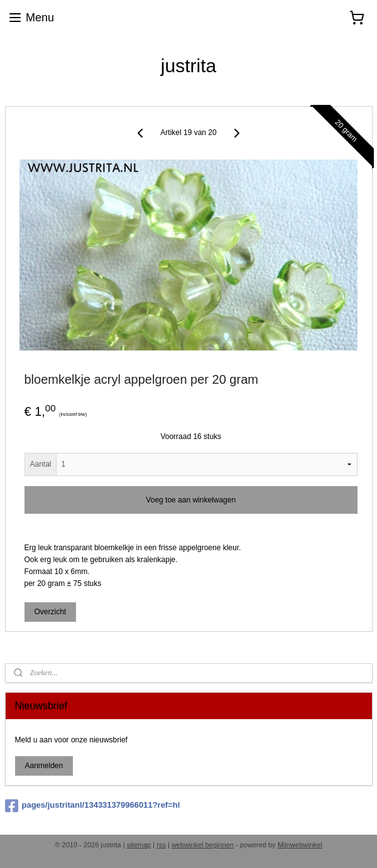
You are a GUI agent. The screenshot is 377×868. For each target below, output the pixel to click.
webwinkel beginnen (203, 845)
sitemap (139, 845)
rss (161, 845)
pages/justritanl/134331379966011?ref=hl (93, 806)
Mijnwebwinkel (300, 845)
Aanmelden (44, 766)
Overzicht (50, 612)
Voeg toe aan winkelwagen (191, 499)
